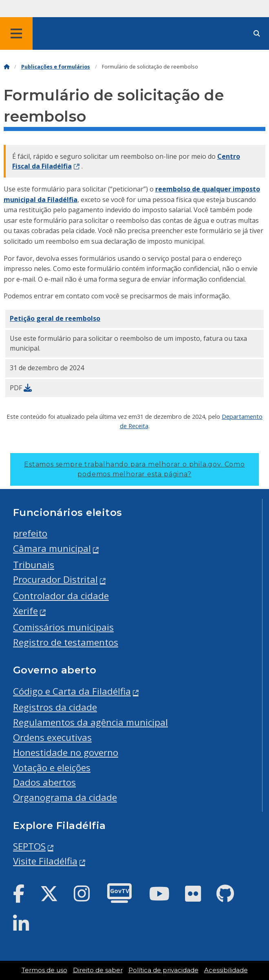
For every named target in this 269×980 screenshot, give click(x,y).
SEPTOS (29, 846)
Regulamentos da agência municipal (90, 722)
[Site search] (257, 34)
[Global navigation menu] (16, 33)
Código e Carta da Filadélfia (72, 691)
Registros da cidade (55, 707)
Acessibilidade (226, 970)
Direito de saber (98, 970)
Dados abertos (44, 782)
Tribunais (34, 565)
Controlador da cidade (61, 596)
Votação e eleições (52, 768)
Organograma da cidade (65, 797)
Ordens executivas (52, 737)
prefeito (30, 533)
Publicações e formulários (56, 67)
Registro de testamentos (66, 642)
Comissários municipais (63, 627)
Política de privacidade (163, 970)
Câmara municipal (52, 548)
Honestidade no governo (66, 752)
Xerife (25, 611)
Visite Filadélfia (45, 861)
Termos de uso (44, 970)
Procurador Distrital (55, 579)
